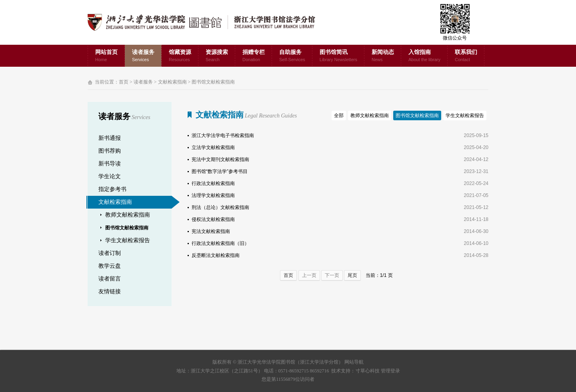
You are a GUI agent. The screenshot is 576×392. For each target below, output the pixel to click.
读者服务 (143, 56)
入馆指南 (424, 56)
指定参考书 (112, 189)
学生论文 (110, 176)
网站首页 (106, 56)
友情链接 (110, 292)
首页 (124, 82)
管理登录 (390, 371)
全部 (339, 115)
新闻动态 (383, 56)
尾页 (352, 275)
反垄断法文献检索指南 (216, 255)
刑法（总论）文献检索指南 (220, 207)
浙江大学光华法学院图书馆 (208, 22)
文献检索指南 (172, 82)
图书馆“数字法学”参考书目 (220, 171)
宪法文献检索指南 (211, 231)
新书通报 (110, 138)
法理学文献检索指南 (213, 195)
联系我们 (466, 56)
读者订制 (110, 253)
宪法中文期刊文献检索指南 (220, 159)
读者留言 (110, 279)
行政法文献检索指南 (213, 183)
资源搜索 (217, 56)
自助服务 (292, 56)
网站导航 (354, 362)
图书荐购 (110, 151)
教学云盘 (110, 266)
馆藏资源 (180, 56)
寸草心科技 (368, 371)
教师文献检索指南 (128, 215)
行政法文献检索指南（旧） (220, 243)
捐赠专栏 (254, 56)
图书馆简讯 (338, 56)
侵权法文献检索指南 (213, 219)
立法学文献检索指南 (213, 147)
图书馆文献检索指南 (213, 82)
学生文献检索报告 (128, 240)
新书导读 (110, 164)
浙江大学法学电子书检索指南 (223, 135)
